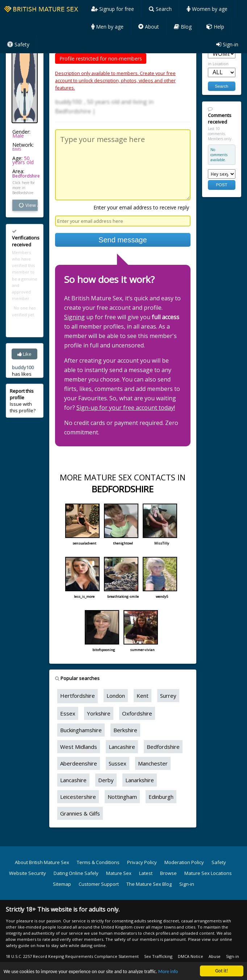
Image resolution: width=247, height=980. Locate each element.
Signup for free (113, 9)
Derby (106, 780)
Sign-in (227, 44)
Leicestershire (78, 797)
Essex (68, 713)
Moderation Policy (184, 862)
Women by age (207, 9)
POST (222, 185)
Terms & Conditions (98, 862)
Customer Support (99, 884)
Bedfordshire (26, 176)
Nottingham (122, 797)
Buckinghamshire (81, 730)
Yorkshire (99, 713)
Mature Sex (119, 873)
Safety (18, 44)
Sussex (118, 763)
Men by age (107, 27)
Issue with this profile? (23, 401)
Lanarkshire (140, 780)
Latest (146, 873)
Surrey (168, 696)
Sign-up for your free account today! (126, 408)
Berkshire (125, 730)
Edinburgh (161, 797)
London (116, 696)
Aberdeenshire (79, 763)
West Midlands (79, 747)
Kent (143, 696)
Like (24, 354)
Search (160, 9)
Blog (183, 27)
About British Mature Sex (42, 862)
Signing (74, 317)
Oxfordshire (137, 713)
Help (215, 27)
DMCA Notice (191, 956)
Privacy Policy (142, 862)
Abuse (215, 956)
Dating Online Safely (76, 873)
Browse (168, 873)
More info (168, 972)
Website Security (28, 873)
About (149, 27)
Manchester (153, 763)
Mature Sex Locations (208, 873)
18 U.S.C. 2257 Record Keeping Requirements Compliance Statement (72, 956)
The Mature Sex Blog (149, 884)
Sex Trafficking (158, 956)
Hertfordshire (78, 696)
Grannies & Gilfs (80, 813)
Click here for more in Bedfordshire (24, 188)
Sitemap (62, 884)
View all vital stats (28, 205)
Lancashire (122, 747)
